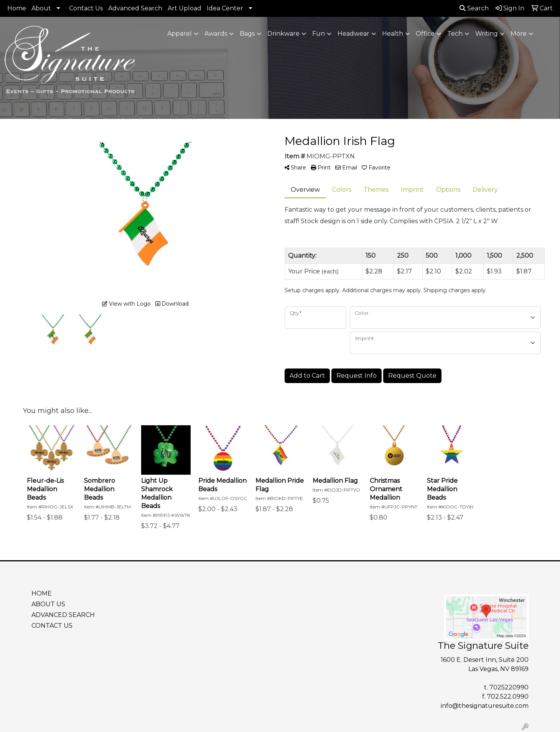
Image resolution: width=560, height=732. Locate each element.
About (41, 8)
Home (17, 8)
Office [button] (425, 34)
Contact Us (86, 8)
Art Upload (184, 8)
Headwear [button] (353, 34)
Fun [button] (319, 34)
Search (474, 8)
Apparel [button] (180, 34)
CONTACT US (52, 626)
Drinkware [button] (283, 34)
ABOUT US (48, 604)
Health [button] (393, 34)
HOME (42, 593)
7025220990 (509, 687)
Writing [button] (487, 34)
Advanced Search (135, 8)
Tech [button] (455, 34)
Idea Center (225, 8)
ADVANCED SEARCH (63, 615)
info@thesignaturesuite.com (485, 706)
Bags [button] (247, 34)
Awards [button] (216, 34)
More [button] (519, 34)
